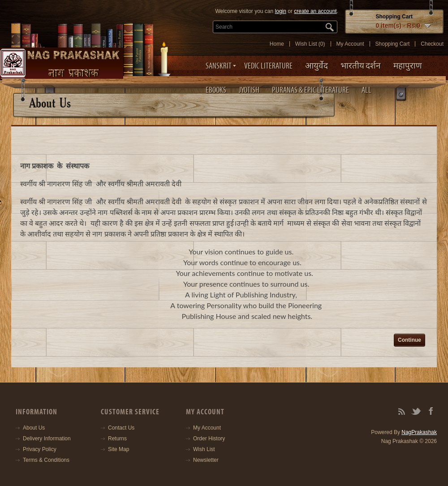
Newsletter (206, 460)
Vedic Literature (268, 66)
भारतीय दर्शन (361, 66)
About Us (34, 428)
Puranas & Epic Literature (310, 90)
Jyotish (249, 90)
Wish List (204, 449)
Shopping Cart (393, 44)
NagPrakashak (419, 432)
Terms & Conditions (46, 460)
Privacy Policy (40, 449)
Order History (209, 439)
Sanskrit (219, 66)
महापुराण (408, 66)
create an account (315, 11)
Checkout (432, 44)
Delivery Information (47, 439)
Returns (117, 439)
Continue (409, 340)
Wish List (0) (310, 44)
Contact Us (121, 428)
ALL (366, 90)
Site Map (118, 449)
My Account (350, 44)
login (281, 11)
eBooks (216, 90)
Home (277, 44)
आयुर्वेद (317, 66)
